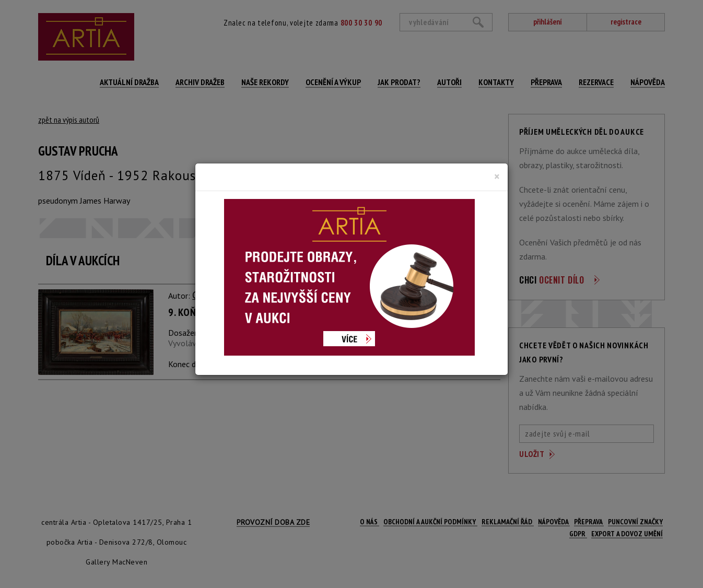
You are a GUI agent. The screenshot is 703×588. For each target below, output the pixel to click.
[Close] (497, 177)
